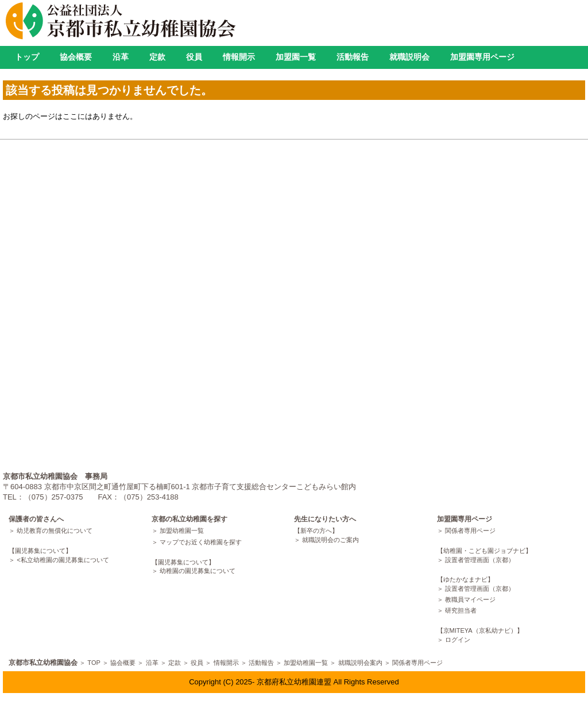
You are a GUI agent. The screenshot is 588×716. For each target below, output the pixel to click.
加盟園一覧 (296, 57)
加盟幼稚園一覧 (182, 531)
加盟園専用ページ (482, 57)
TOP (94, 663)
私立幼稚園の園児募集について (65, 560)
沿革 (121, 57)
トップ (27, 57)
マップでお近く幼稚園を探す (201, 542)
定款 (157, 57)
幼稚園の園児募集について (198, 571)
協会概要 (76, 57)
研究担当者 (461, 610)
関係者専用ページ (470, 531)
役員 (194, 57)
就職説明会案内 (360, 663)
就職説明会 (409, 57)
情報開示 (239, 57)
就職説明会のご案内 (330, 540)
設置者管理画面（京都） (480, 560)
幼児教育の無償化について (55, 531)
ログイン (458, 640)
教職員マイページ (470, 599)
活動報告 (353, 57)
